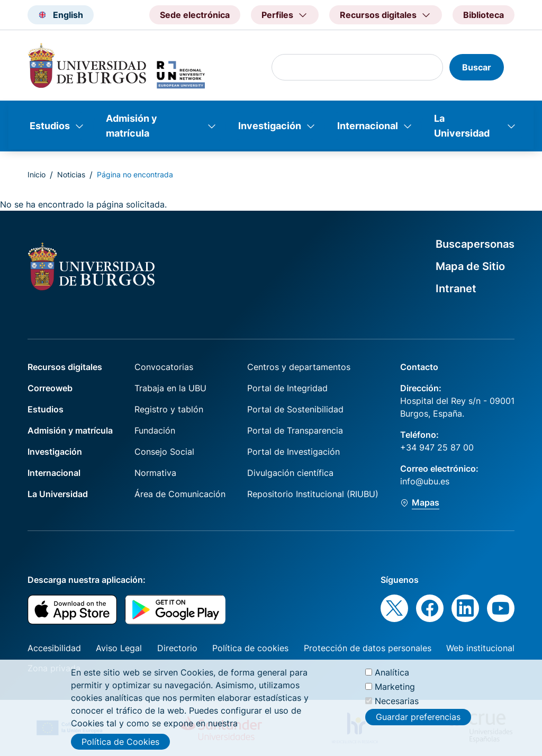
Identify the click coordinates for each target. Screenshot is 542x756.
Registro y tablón (169, 409)
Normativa (155, 473)
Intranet (456, 289)
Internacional (368, 126)
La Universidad (462, 126)
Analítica (392, 674)
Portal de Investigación (293, 452)
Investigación (270, 126)
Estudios (50, 126)
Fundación (155, 430)
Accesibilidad (54, 648)
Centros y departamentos (299, 367)
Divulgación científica (290, 473)
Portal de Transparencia (295, 430)
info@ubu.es (425, 481)
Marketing (395, 689)
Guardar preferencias (418, 719)
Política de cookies (250, 648)
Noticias (71, 174)
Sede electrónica (195, 15)
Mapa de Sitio (470, 266)
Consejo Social (164, 452)
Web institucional (480, 648)
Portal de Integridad (287, 388)
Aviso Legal (119, 648)
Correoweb (50, 388)
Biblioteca (484, 15)
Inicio (37, 174)
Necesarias (397, 703)
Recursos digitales (65, 367)
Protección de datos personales (368, 648)
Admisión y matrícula (132, 126)
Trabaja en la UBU (170, 388)
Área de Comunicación (180, 494)
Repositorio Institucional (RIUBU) (313, 494)
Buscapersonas (475, 244)
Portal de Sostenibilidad (295, 409)
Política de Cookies (120, 744)
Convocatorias (164, 367)
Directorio (177, 648)
